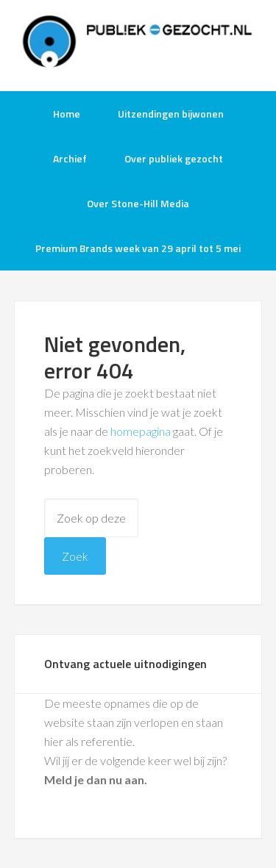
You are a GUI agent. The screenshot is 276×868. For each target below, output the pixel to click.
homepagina (141, 431)
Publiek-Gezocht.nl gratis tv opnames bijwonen (138, 44)
